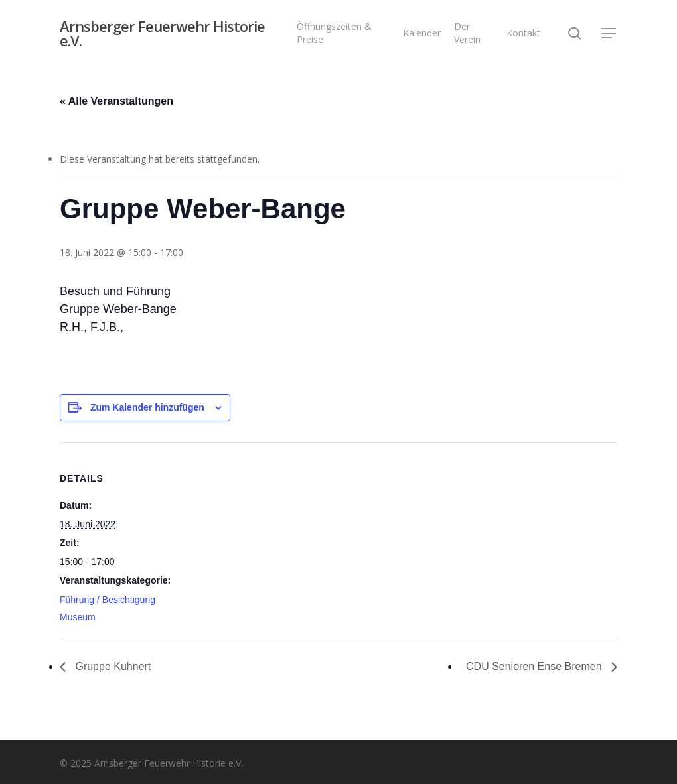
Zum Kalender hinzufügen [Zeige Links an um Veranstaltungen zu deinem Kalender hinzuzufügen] (147, 407)
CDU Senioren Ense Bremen (535, 666)
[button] (609, 33)
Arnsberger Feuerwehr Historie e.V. (162, 33)
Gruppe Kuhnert (112, 666)
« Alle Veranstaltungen (116, 101)
